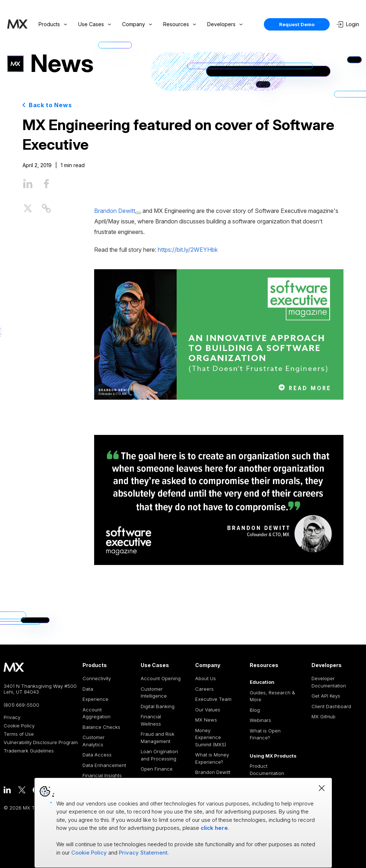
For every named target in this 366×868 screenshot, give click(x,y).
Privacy (12, 717)
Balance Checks (101, 727)
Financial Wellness (151, 720)
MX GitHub (323, 716)
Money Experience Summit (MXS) (211, 737)
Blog (255, 710)
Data (88, 689)
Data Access (97, 755)
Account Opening (161, 678)
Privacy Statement (143, 853)
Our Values (208, 710)
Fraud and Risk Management (158, 738)
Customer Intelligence (154, 693)
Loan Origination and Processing (159, 755)
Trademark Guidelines (29, 751)
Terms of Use (19, 734)
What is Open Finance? (265, 734)
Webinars (260, 720)
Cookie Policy (19, 726)
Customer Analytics (94, 741)
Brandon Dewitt (213, 772)
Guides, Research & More (272, 696)
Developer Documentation (329, 682)
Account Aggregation (96, 713)
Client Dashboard (331, 706)
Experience (95, 699)
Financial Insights (102, 775)
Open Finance (157, 769)
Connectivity (97, 678)
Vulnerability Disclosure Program (41, 742)
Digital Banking (158, 706)
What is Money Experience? (212, 758)
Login (348, 24)
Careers (204, 689)
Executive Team (213, 699)
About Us (206, 678)
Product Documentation (267, 770)
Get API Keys (326, 696)
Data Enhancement (104, 765)
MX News (206, 720)
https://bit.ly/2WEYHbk (188, 250)
